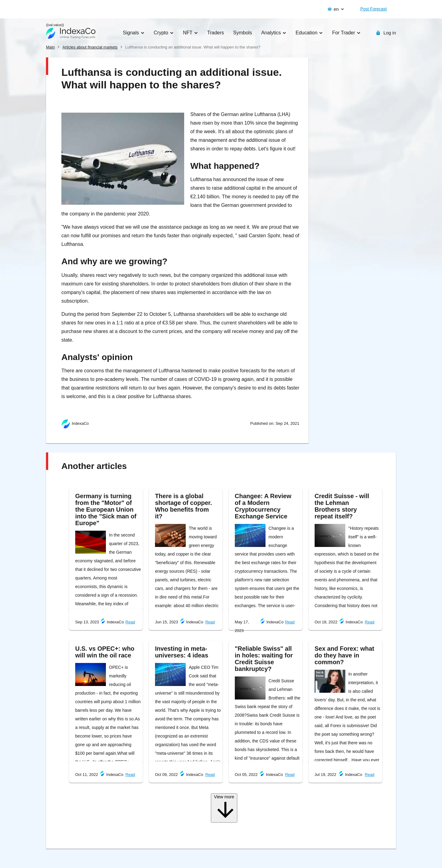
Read (130, 622)
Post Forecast (374, 9)
